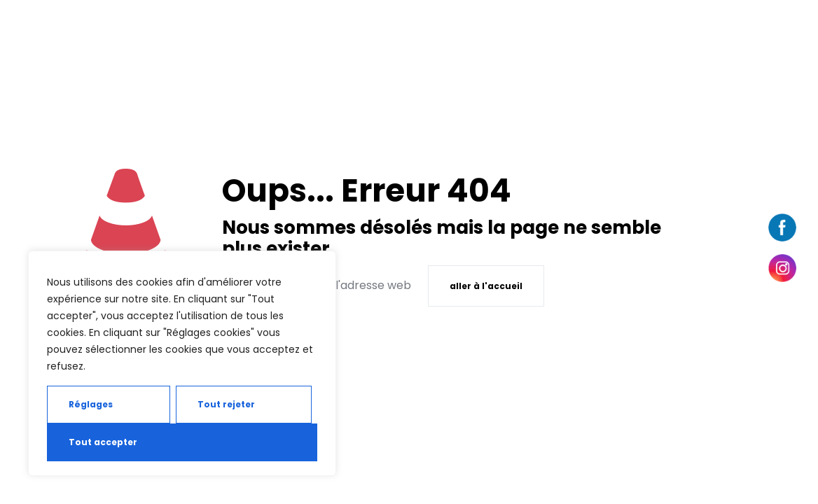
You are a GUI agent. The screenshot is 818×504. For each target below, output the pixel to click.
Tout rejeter (226, 404)
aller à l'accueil (486, 286)
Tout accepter (103, 442)
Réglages (91, 404)
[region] (182, 363)
